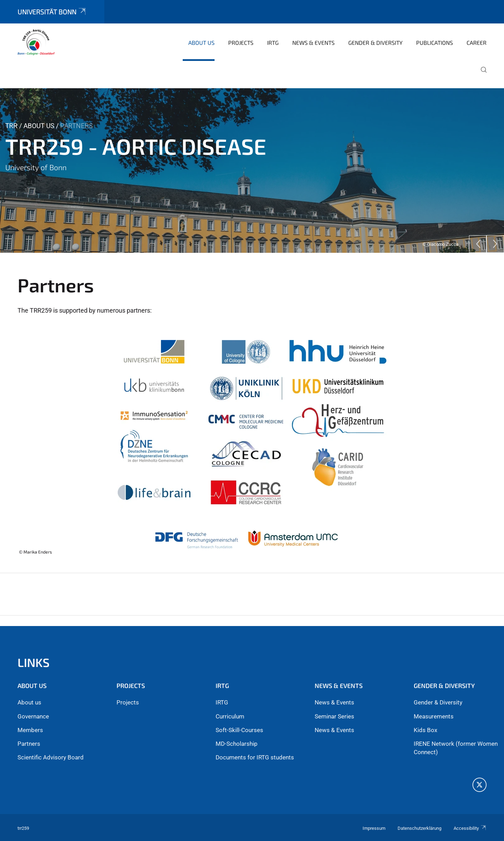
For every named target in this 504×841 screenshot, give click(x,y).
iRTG (273, 43)
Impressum (374, 828)
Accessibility (470, 828)
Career (477, 43)
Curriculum (230, 716)
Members (30, 730)
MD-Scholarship (237, 744)
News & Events (313, 43)
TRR (11, 126)
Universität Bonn (52, 12)
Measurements (434, 716)
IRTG (222, 702)
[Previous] (478, 244)
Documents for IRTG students (255, 757)
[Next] (495, 244)
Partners (29, 744)
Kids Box (425, 730)
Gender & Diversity (375, 43)
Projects (241, 43)
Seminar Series (334, 716)
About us (201, 43)
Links (34, 662)
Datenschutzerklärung (419, 828)
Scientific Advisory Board (51, 757)
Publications (435, 43)
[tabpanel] (252, 171)
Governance (33, 716)
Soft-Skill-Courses (239, 730)
